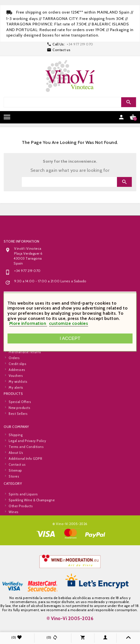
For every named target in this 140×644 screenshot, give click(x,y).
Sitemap (15, 492)
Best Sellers (18, 424)
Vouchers (16, 397)
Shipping (16, 457)
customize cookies (69, 324)
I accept (70, 338)
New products (19, 418)
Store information (22, 280)
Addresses (17, 391)
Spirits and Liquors (23, 507)
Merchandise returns (25, 374)
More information (28, 324)
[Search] (69, 102)
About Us (16, 474)
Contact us (61, 50)
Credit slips (17, 386)
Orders (14, 380)
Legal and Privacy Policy (27, 463)
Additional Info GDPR (25, 480)
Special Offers (20, 412)
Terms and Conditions (26, 468)
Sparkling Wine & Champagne (32, 513)
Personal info (19, 368)
